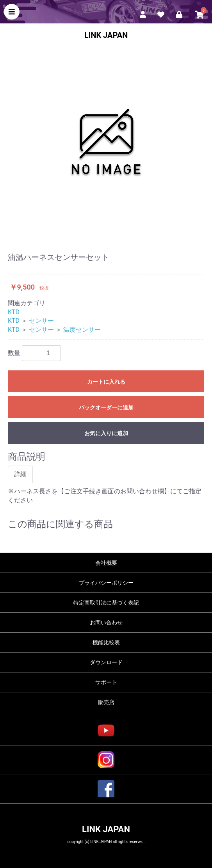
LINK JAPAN (106, 35)
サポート (106, 682)
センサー (41, 321)
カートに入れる (106, 382)
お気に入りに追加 (106, 433)
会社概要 (106, 563)
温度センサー (82, 330)
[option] (106, 141)
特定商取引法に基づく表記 (106, 603)
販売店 (106, 702)
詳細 (20, 474)
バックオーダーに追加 (106, 407)
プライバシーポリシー (106, 583)
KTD (14, 312)
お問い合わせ (106, 623)
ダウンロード (106, 662)
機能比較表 (106, 642)
